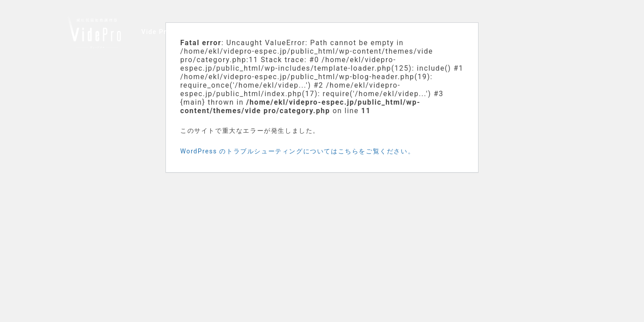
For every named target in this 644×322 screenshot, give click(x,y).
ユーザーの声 (224, 32)
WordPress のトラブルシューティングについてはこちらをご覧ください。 (297, 151)
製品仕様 (301, 32)
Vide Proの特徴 (167, 32)
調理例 (265, 32)
